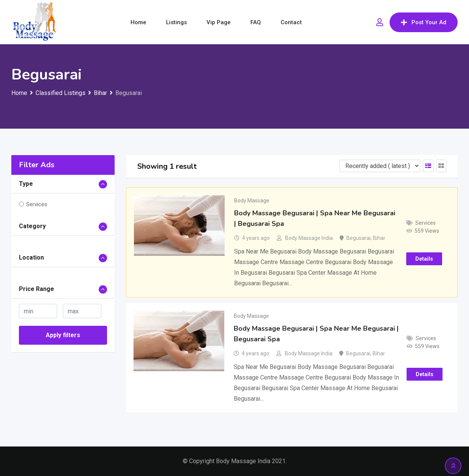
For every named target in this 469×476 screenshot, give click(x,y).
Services (37, 204)
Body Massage (252, 201)
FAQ (256, 22)
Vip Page (219, 22)
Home (138, 22)
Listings (176, 22)
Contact (291, 22)
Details (424, 259)
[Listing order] (380, 166)
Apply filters (63, 335)
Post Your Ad (424, 22)
